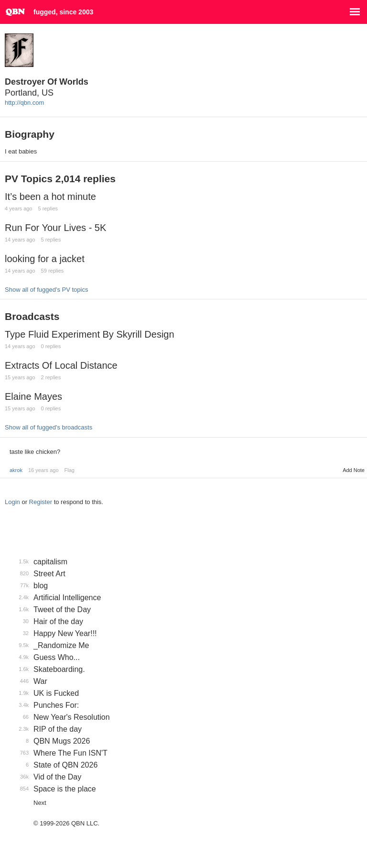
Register (41, 502)
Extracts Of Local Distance (61, 365)
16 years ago (43, 470)
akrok (16, 470)
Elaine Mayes (33, 396)
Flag (70, 470)
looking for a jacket (45, 259)
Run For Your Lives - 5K (55, 228)
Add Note (354, 470)
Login (12, 502)
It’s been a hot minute (50, 197)
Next (40, 803)
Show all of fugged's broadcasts (49, 427)
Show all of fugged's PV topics (46, 290)
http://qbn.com (24, 103)
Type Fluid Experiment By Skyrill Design (90, 334)
